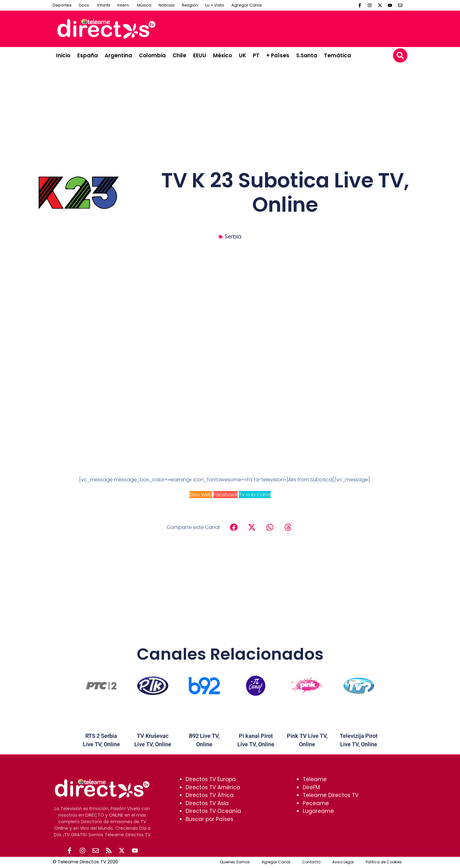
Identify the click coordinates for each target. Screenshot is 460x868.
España (88, 55)
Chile (179, 55)
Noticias (167, 5)
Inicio (63, 55)
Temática (337, 55)
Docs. (84, 5)
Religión (190, 5)
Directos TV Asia (207, 803)
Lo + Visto (215, 5)
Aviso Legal (343, 863)
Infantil (104, 5)
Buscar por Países (209, 819)
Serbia (233, 237)
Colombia (152, 55)
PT (256, 55)
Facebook (225, 495)
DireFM (311, 787)
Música (144, 5)
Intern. (124, 5)
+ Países (278, 55)
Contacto (311, 863)
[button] (400, 55)
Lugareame (318, 811)
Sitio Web (201, 495)
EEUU (200, 55)
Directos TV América (213, 787)
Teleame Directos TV (331, 795)
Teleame (315, 779)
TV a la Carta (255, 495)
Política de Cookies (384, 863)
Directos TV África (210, 795)
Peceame (316, 803)
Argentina (118, 55)
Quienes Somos (235, 863)
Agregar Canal (247, 5)
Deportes (62, 5)
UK (242, 55)
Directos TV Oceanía (213, 811)
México (223, 55)
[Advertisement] (291, 28)
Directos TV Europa (211, 779)
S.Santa (307, 55)
